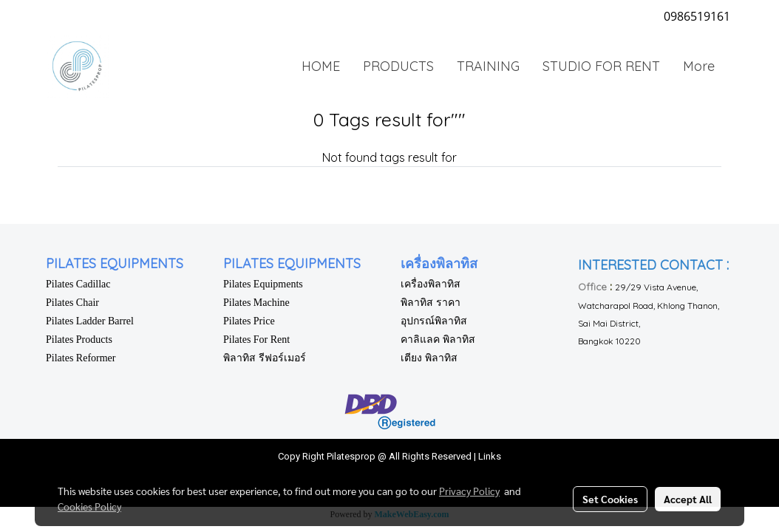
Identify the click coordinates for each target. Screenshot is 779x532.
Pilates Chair (72, 303)
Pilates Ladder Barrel (90, 321)
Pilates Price (249, 321)
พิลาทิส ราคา (431, 303)
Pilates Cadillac (78, 284)
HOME (321, 66)
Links (490, 456)
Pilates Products (79, 340)
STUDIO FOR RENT (601, 66)
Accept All (688, 499)
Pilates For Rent (256, 340)
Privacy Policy (469, 491)
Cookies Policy (89, 506)
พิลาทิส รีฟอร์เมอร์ (265, 358)
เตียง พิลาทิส (429, 358)
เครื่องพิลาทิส (431, 284)
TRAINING (488, 66)
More (699, 66)
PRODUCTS (398, 66)
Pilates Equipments (263, 284)
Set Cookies (610, 499)
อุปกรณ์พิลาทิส (434, 321)
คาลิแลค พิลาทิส (438, 340)
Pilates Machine (256, 303)
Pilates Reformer (81, 358)
